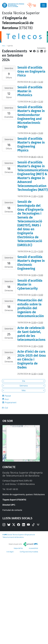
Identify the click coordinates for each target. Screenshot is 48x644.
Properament (11, 402)
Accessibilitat (33, 548)
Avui (7, 399)
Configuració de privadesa (29, 552)
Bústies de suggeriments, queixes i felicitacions (24, 494)
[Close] (43, 5)
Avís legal (10, 552)
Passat (8, 396)
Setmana (24, 386)
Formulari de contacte (12, 510)
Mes (24, 390)
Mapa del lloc (18, 548)
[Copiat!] (45, 51)
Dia (24, 381)
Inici (3, 46)
